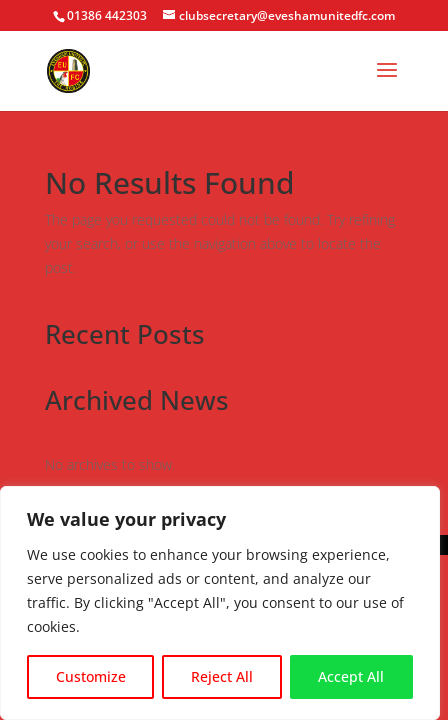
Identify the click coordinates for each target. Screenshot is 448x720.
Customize (91, 676)
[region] (220, 603)
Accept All (351, 676)
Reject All (222, 676)
